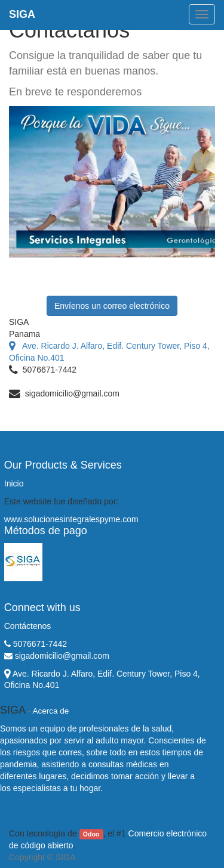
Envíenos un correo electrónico (112, 306)
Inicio (14, 483)
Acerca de (51, 711)
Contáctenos (28, 626)
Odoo (91, 834)
